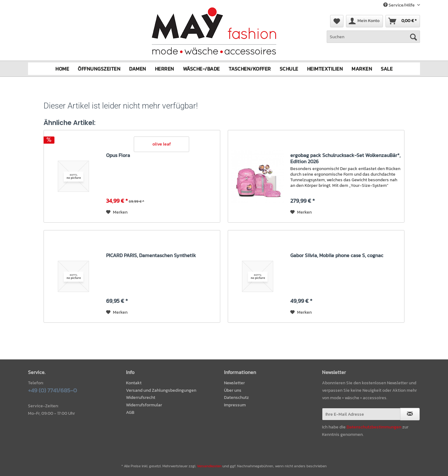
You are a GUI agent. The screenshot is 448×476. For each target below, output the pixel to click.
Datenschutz (236, 397)
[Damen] (138, 68)
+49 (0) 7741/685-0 (52, 390)
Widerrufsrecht (141, 397)
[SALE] (387, 68)
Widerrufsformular (144, 405)
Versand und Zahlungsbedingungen (161, 390)
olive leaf (162, 144)
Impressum (235, 405)
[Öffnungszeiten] (99, 68)
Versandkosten (209, 466)
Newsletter (234, 383)
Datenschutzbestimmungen (374, 427)
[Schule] (289, 68)
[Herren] (165, 68)
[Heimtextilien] (325, 68)
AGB (130, 412)
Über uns (233, 390)
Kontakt (134, 383)
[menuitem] (373, 40)
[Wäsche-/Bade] (201, 68)
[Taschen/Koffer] (250, 68)
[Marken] (362, 68)
